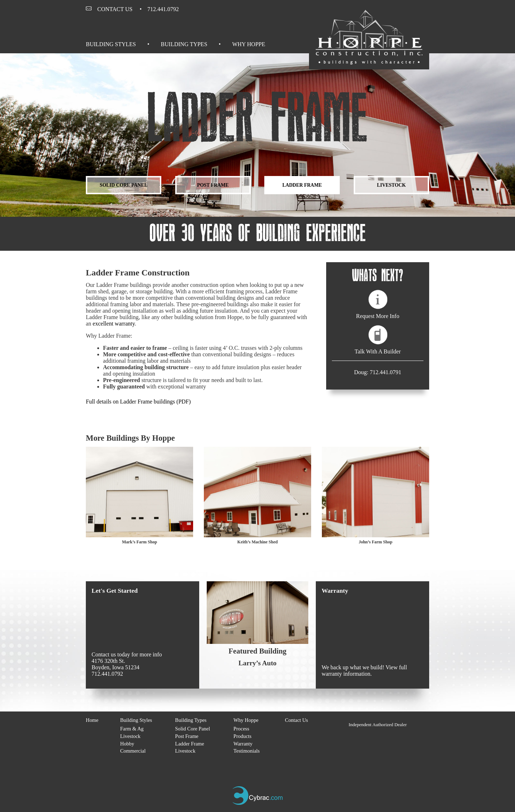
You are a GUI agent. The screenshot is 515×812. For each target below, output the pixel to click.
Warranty (243, 744)
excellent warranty (114, 324)
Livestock (391, 185)
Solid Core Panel (124, 185)
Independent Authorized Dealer (378, 725)
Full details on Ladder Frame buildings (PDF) (138, 402)
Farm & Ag (132, 729)
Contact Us (115, 9)
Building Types (184, 44)
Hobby (127, 744)
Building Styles (111, 44)
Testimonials (247, 751)
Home (92, 720)
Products (242, 736)
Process (241, 729)
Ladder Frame (302, 185)
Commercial (133, 751)
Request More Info (378, 316)
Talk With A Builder (377, 351)
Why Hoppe (249, 44)
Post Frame (213, 185)
